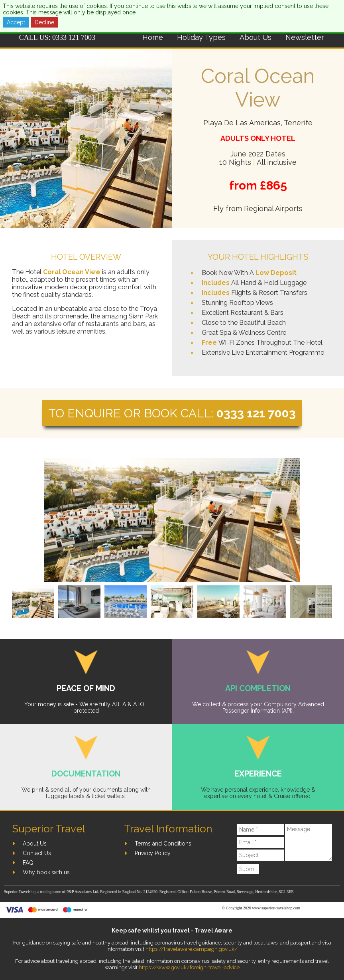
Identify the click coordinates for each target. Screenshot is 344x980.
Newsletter (305, 37)
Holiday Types (201, 37)
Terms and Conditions (163, 844)
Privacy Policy (153, 853)
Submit (248, 869)
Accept (16, 22)
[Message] (309, 842)
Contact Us (37, 853)
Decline (44, 22)
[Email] (260, 842)
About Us (256, 37)
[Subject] (260, 855)
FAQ (28, 863)
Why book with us (46, 872)
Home (153, 37)
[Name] (260, 830)
